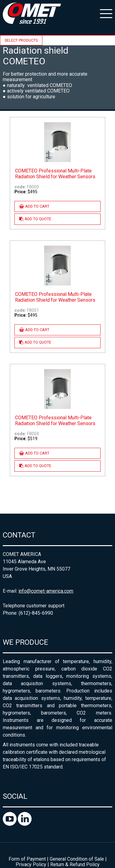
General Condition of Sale (77, 859)
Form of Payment (27, 859)
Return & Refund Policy (75, 864)
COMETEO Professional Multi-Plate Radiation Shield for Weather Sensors (55, 174)
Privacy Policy (31, 864)
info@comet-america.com (46, 591)
